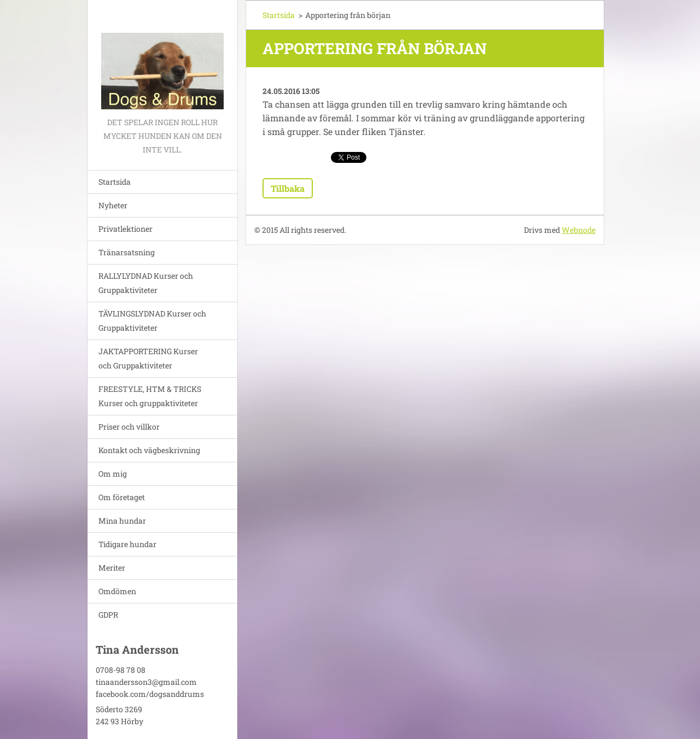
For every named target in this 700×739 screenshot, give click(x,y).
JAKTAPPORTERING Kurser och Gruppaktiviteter (148, 358)
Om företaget (122, 497)
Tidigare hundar (127, 544)
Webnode (579, 230)
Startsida (115, 182)
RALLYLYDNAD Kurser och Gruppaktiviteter (146, 283)
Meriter (112, 568)
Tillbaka (288, 188)
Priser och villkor (129, 427)
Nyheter (113, 205)
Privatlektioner (126, 229)
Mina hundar (122, 521)
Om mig (113, 474)
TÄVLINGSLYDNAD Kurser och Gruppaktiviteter (152, 321)
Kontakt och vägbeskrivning (149, 450)
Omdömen (117, 591)
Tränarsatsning (127, 252)
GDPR (108, 615)
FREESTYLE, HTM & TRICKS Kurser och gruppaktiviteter (150, 396)
